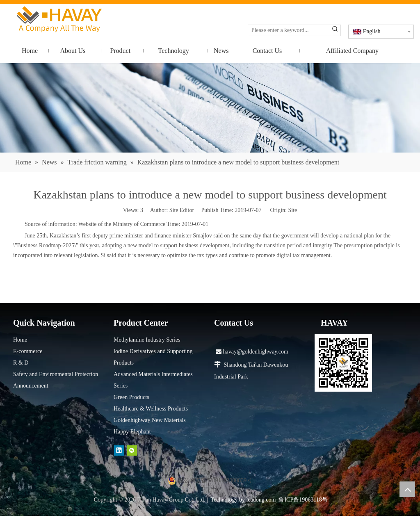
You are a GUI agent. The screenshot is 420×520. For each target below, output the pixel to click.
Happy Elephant (132, 432)
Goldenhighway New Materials (150, 420)
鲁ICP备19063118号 (303, 500)
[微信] (132, 450)
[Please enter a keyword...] (289, 30)
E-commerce (28, 351)
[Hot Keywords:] (335, 30)
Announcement (31, 386)
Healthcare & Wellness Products (151, 409)
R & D (21, 363)
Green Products (131, 397)
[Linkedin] (119, 450)
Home (20, 340)
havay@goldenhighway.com (252, 352)
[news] (210, 108)
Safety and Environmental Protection (56, 374)
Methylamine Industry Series (147, 340)
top (407, 489)
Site (293, 210)
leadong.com (261, 500)
